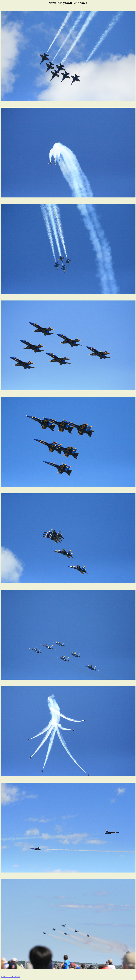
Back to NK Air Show (10, 977)
